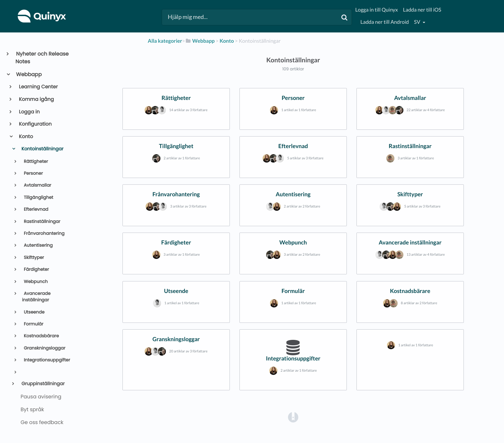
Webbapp (29, 74)
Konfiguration (35, 124)
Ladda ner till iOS (422, 10)
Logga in (29, 112)
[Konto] (227, 41)
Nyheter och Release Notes (42, 58)
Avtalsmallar (37, 185)
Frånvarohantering (43, 233)
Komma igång (36, 99)
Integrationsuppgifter (46, 360)
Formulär (33, 324)
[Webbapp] (200, 41)
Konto (26, 137)
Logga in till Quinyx (376, 10)
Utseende (33, 312)
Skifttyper (33, 257)
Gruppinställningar (42, 384)
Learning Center (38, 87)
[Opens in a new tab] (293, 417)
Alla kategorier (165, 41)
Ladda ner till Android (385, 22)
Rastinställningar (41, 221)
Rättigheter (35, 161)
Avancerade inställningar (36, 297)
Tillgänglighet (38, 197)
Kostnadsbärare (41, 336)
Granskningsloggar (44, 348)
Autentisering (38, 245)
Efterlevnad (35, 209)
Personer (33, 173)
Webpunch (35, 282)
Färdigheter (36, 269)
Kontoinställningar (42, 149)
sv (418, 22)
